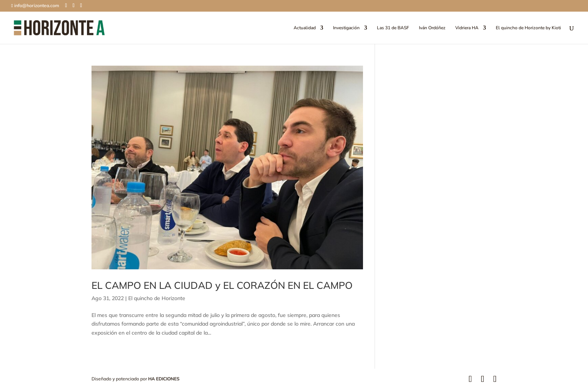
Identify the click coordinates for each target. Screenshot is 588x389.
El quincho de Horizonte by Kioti (528, 28)
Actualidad (305, 28)
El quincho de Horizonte (157, 298)
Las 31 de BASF (393, 28)
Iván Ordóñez (432, 28)
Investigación (346, 28)
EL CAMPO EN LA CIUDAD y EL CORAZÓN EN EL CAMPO (222, 285)
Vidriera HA (467, 28)
